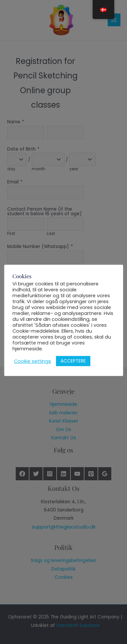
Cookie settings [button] (33, 361)
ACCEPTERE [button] (73, 361)
